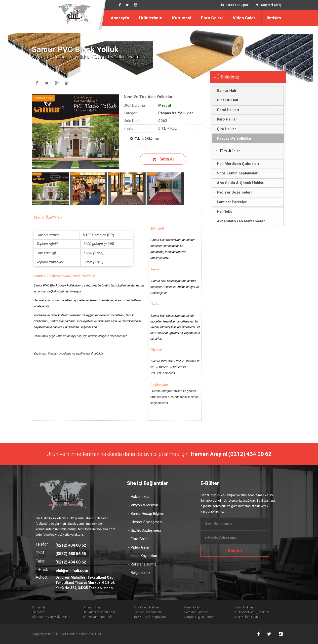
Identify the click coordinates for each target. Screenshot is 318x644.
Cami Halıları (244, 607)
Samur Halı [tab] (225, 91)
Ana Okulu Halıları (146, 607)
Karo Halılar (193, 607)
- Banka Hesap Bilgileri (146, 514)
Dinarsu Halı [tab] (226, 100)
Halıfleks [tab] (223, 211)
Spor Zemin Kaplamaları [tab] (236, 173)
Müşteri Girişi (269, 5)
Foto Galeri (212, 18)
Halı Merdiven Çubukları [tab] (237, 164)
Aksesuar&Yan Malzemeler (51, 617)
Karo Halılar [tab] (226, 119)
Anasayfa (120, 18)
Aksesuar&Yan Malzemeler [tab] (239, 221)
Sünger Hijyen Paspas (200, 617)
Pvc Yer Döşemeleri (147, 612)
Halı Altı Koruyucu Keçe (99, 612)
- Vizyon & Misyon (143, 505)
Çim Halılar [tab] (225, 129)
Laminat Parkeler (196, 612)
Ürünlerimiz (151, 18)
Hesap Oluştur (235, 5)
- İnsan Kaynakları (143, 556)
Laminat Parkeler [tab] (230, 202)
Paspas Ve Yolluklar (72, 57)
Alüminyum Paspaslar (98, 617)
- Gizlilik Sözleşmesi (144, 530)
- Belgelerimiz (139, 573)
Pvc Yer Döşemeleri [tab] (233, 192)
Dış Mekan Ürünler (248, 617)
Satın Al (163, 159)
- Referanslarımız (142, 564)
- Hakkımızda (139, 497)
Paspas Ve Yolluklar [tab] (233, 138)
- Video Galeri (139, 547)
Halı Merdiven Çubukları (252, 612)
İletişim (274, 18)
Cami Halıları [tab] (227, 110)
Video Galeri (245, 18)
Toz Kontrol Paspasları (150, 617)
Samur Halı (40, 607)
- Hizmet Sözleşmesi (145, 522)
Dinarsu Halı (91, 607)
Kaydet (235, 551)
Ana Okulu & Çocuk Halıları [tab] (239, 183)
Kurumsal (181, 18)
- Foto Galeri (138, 539)
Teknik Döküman (144, 139)
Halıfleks (38, 612)
